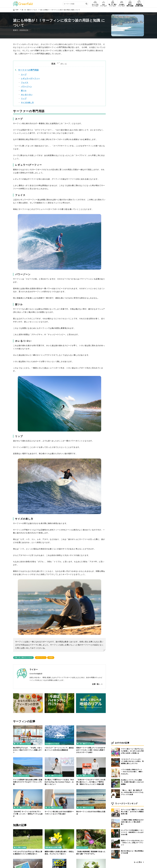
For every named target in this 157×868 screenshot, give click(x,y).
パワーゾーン (26, 87)
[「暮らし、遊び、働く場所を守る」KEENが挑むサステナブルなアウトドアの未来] (116, 789)
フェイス (25, 83)
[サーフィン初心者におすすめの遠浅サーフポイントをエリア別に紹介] (59, 791)
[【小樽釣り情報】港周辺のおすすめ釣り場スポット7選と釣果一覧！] (116, 819)
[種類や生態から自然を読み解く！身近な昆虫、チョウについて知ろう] (59, 831)
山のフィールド (82, 847)
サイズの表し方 (27, 103)
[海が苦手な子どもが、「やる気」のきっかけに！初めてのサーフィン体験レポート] (28, 727)
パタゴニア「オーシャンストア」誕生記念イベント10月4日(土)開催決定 (59, 749)
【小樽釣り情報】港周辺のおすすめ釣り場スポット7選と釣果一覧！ (132, 822)
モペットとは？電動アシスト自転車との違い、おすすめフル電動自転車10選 (132, 812)
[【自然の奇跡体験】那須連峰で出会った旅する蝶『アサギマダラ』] (91, 831)
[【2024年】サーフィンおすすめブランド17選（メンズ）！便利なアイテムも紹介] (28, 791)
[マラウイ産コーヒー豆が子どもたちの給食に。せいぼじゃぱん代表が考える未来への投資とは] (116, 748)
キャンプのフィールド (21, 776)
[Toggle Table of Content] (62, 64)
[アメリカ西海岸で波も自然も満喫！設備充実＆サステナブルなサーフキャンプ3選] (28, 759)
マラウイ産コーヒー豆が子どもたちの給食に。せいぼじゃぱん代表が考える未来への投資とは (132, 751)
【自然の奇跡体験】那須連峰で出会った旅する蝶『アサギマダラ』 (91, 853)
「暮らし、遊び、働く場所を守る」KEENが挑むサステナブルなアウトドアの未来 (132, 793)
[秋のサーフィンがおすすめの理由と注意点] (91, 791)
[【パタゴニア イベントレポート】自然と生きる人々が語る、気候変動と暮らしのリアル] (116, 758)
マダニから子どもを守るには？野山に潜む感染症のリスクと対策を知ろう (28, 853)
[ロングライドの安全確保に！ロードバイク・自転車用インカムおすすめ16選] (116, 829)
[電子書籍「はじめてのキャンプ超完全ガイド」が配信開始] (59, 860)
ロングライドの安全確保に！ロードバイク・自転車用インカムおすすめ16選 (132, 832)
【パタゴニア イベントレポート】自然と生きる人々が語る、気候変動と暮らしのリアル (132, 761)
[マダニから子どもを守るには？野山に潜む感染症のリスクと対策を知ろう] (28, 831)
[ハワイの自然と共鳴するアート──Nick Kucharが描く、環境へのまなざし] (116, 769)
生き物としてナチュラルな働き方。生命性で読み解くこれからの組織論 (132, 782)
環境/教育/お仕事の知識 (53, 847)
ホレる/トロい (27, 95)
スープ (24, 75)
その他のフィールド (52, 744)
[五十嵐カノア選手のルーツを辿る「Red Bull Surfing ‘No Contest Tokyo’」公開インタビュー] (59, 759)
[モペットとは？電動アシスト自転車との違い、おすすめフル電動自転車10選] (116, 809)
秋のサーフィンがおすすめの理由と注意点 (91, 813)
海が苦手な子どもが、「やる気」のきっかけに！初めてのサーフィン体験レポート (28, 750)
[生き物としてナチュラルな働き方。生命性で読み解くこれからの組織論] (116, 779)
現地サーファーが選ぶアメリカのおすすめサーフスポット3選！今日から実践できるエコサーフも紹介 (91, 750)
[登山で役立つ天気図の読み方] (28, 860)
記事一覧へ (96, 684)
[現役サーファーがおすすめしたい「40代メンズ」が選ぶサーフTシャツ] (116, 840)
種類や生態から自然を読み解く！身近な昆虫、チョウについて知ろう (59, 853)
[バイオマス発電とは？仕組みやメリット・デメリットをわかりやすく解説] (91, 860)
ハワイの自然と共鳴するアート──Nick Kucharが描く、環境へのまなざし (132, 772)
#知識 (51, 657)
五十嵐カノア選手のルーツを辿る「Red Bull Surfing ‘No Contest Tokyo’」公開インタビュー (59, 782)
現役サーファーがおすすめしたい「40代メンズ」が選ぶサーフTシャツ (132, 843)
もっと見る (138, 862)
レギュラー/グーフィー (30, 78)
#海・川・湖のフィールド (23, 657)
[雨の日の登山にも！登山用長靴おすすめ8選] (116, 850)
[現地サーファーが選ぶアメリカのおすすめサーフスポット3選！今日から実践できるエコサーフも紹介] (91, 727)
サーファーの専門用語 (28, 70)
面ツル (24, 91)
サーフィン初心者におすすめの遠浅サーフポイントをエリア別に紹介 (59, 813)
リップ (24, 99)
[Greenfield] (23, 3)
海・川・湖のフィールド (22, 744)
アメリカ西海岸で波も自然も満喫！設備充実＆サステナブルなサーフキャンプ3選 (28, 782)
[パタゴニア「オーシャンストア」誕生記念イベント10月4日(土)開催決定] (59, 727)
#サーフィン (41, 657)
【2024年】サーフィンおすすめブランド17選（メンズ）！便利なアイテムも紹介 (28, 814)
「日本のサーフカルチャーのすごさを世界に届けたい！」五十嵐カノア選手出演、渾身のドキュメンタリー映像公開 (91, 782)
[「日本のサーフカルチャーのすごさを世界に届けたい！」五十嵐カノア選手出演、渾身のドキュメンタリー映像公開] (91, 759)
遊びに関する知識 (20, 847)
